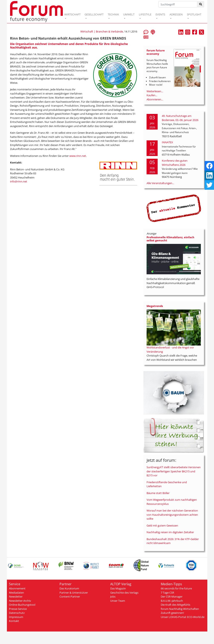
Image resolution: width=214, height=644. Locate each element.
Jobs (113, 597)
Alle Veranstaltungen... (160, 183)
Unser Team (118, 601)
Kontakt (14, 621)
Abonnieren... (155, 99)
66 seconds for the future (176, 588)
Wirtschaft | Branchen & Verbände (102, 31)
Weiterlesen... (155, 91)
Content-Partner (70, 597)
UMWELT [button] (129, 14)
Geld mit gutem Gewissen (162, 525)
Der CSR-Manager (172, 597)
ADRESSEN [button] (176, 14)
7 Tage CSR (167, 593)
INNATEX (167, 142)
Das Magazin (118, 588)
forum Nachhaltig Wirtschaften (180, 609)
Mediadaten (16, 593)
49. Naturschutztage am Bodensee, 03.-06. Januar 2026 (180, 118)
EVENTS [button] (160, 14)
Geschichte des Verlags (124, 593)
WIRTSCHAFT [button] (72, 14)
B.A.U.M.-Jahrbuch (172, 601)
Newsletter (16, 597)
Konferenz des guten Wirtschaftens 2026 (175, 163)
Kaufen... (152, 95)
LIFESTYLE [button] (145, 14)
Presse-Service (18, 609)
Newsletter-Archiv (20, 601)
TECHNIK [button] (113, 14)
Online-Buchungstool (22, 605)
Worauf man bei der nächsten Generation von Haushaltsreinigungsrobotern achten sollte (172, 515)
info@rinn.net (19, 181)
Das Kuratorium (69, 588)
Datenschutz (17, 613)
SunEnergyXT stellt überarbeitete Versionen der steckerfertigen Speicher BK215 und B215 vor (174, 471)
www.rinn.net (78, 156)
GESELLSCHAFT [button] (94, 14)
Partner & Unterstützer (74, 593)
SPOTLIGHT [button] (194, 14)
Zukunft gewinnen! (172, 613)
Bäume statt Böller (158, 493)
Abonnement (17, 588)
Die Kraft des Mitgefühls (175, 605)
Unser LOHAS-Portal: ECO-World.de (183, 617)
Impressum (16, 617)
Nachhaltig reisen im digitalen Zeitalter (170, 532)
